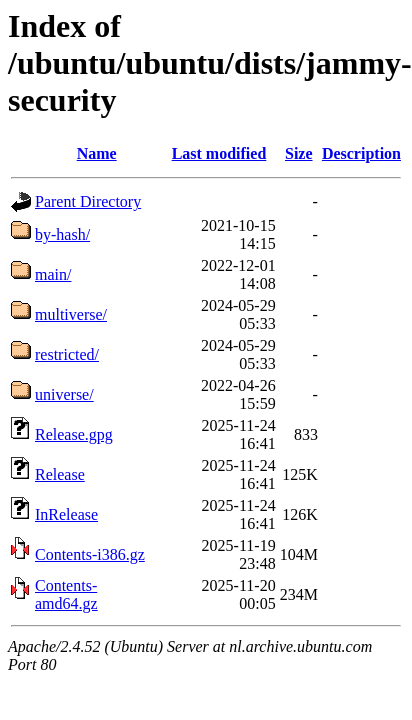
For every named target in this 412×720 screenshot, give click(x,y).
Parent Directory (88, 201)
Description (361, 153)
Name (97, 153)
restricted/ (67, 354)
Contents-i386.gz (90, 554)
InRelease (66, 514)
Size (299, 153)
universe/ (64, 394)
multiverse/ (71, 314)
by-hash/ (62, 234)
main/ (53, 274)
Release (60, 474)
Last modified (219, 153)
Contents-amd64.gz (66, 594)
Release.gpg (74, 434)
